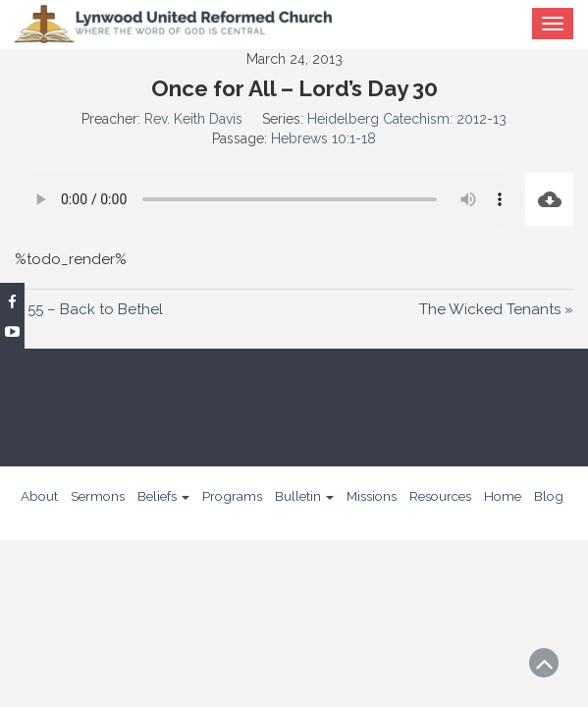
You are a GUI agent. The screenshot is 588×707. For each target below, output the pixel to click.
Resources (440, 496)
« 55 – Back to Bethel (89, 309)
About (39, 496)
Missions (372, 496)
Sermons (98, 496)
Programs (232, 496)
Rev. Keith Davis (193, 119)
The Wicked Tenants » (496, 309)
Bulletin (304, 496)
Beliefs (163, 496)
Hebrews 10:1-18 (323, 138)
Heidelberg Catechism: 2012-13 (407, 119)
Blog (549, 496)
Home (503, 496)
